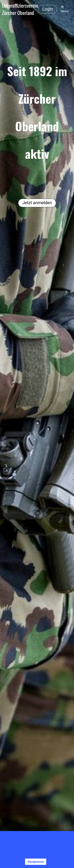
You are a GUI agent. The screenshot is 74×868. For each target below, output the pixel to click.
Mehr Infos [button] (20, 853)
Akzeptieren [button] (36, 862)
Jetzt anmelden (37, 203)
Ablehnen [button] (14, 862)
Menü (65, 9)
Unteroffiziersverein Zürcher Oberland (20, 9)
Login (48, 9)
